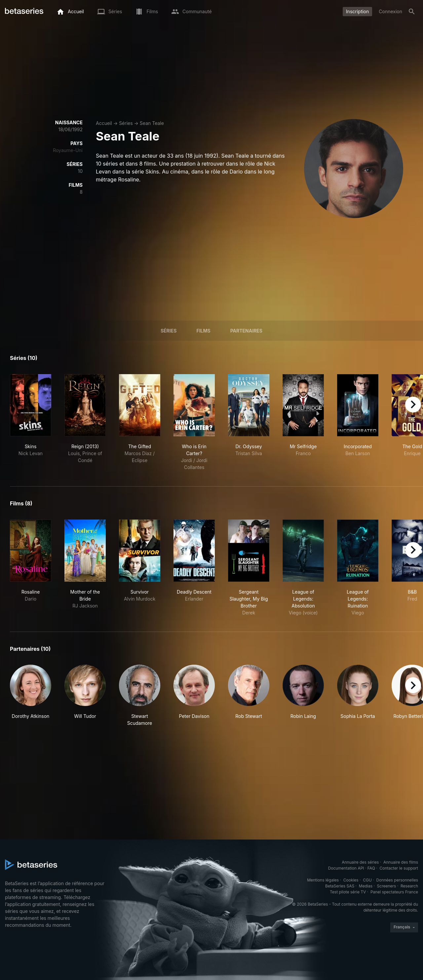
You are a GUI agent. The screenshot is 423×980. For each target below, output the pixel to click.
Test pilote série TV (348, 892)
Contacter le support (399, 868)
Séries (126, 123)
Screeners (387, 886)
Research (409, 886)
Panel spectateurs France (394, 892)
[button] (31, 696)
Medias (366, 886)
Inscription (357, 11)
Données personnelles (397, 880)
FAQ (371, 868)
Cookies (351, 880)
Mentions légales (323, 880)
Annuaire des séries (360, 862)
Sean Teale (152, 123)
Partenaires (246, 331)
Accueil (104, 123)
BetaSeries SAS (340, 886)
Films (203, 331)
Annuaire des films (401, 862)
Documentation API (346, 868)
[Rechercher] (412, 12)
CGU (367, 880)
